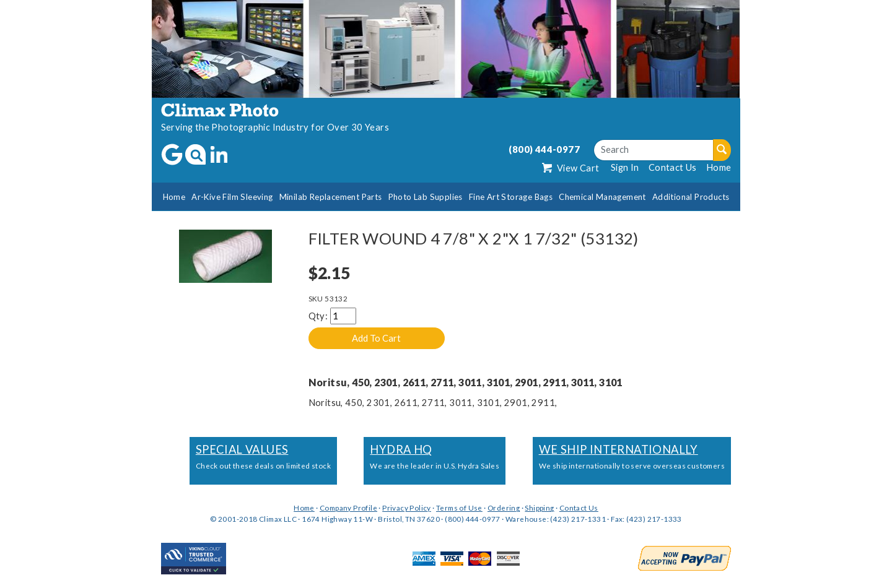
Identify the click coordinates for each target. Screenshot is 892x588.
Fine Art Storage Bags (511, 197)
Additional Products (691, 197)
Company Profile (348, 508)
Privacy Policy (407, 508)
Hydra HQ (401, 449)
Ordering (504, 508)
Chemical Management (602, 197)
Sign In (625, 167)
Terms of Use (459, 508)
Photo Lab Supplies (426, 197)
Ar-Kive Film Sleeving (232, 197)
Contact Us (673, 167)
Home (719, 167)
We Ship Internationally (619, 449)
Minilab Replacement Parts (331, 197)
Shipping (539, 508)
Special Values (242, 449)
